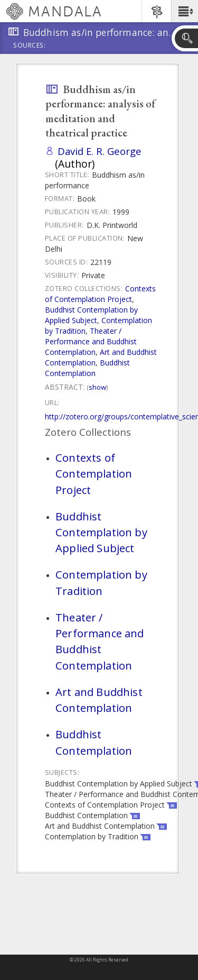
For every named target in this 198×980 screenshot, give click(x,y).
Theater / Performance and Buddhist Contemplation (91, 341)
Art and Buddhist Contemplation (99, 700)
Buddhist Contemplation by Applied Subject (91, 315)
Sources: (30, 46)
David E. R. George (100, 151)
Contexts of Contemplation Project (100, 294)
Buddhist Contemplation (87, 368)
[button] (185, 11)
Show (97, 387)
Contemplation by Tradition (101, 582)
